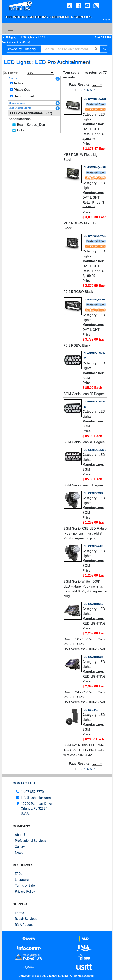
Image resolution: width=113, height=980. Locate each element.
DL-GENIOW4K (93, 546)
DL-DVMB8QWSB (95, 99)
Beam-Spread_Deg (31, 125)
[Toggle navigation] (11, 29)
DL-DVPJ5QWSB (94, 299)
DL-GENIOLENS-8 (95, 450)
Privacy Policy (25, 891)
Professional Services (31, 841)
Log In (107, 20)
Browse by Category (21, 49)
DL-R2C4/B (91, 710)
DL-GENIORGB (93, 493)
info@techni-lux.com (36, 798)
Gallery (20, 847)
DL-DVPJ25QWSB (95, 236)
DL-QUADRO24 (93, 657)
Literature (22, 880)
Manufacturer (17, 103)
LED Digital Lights (20, 108)
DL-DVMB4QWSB (95, 167)
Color (21, 130)
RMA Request (25, 925)
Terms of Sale (25, 886)
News (19, 853)
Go (105, 49)
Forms (20, 913)
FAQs (19, 874)
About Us (22, 835)
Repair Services (26, 919)
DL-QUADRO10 (93, 604)
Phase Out (22, 90)
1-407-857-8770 (32, 792)
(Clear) (26, 42)
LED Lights (27, 37)
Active (18, 83)
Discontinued (24, 96)
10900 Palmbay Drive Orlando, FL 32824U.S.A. (36, 809)
